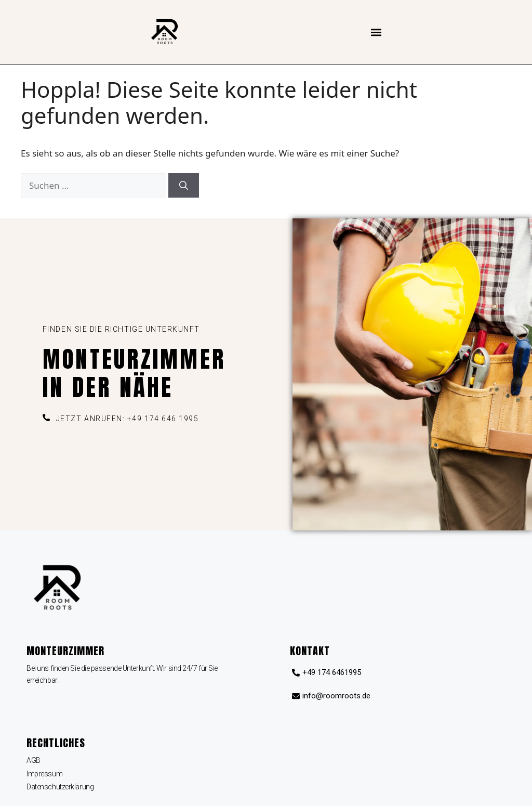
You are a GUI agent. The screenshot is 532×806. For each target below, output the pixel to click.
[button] (376, 32)
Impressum (44, 774)
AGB (34, 760)
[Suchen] (184, 186)
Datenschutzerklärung (60, 787)
